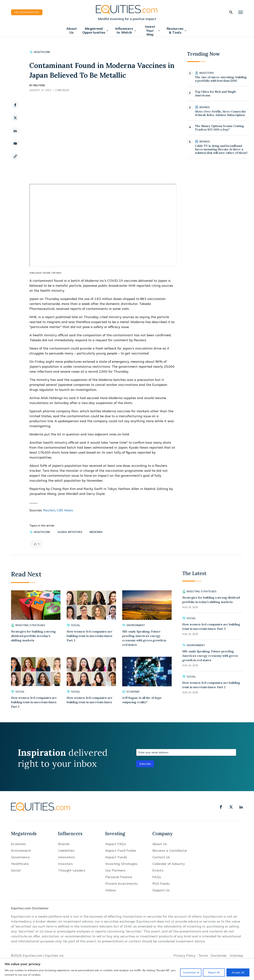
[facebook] (15, 105)
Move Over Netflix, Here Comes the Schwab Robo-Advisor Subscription (221, 113)
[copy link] (15, 156)
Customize (189, 972)
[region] (127, 969)
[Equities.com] (127, 9)
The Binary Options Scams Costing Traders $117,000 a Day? (219, 128)
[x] (231, 807)
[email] (15, 144)
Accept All (238, 972)
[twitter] (15, 118)
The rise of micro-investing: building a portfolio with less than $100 (221, 79)
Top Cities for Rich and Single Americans (216, 93)
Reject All (214, 972)
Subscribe (145, 764)
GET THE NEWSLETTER (27, 12)
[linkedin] (15, 131)
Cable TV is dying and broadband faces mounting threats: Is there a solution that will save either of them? (221, 149)
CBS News (65, 510)
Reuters (49, 510)
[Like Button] (35, 544)
